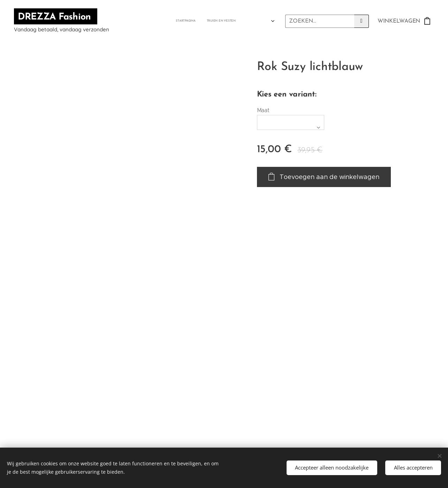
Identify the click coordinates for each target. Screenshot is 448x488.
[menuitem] (127, 21)
